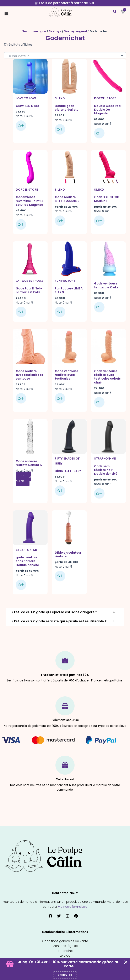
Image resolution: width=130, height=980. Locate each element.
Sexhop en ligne (35, 31)
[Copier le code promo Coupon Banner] (65, 975)
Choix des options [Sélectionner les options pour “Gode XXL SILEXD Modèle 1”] (99, 219)
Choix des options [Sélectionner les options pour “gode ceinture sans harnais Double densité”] (21, 576)
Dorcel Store (105, 98)
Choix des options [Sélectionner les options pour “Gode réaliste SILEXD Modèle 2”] (60, 219)
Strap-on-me (105, 454)
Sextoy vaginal (74, 31)
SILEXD (60, 98)
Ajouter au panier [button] (21, 125)
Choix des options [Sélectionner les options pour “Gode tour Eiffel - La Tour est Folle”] (21, 309)
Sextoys (55, 31)
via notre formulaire (73, 898)
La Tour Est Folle (29, 279)
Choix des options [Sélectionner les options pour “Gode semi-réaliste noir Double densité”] (99, 485)
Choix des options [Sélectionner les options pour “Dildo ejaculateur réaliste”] (60, 568)
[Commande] (65, 55)
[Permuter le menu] (6, 13)
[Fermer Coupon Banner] (126, 962)
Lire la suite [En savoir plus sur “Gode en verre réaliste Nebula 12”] (23, 475)
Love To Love (26, 98)
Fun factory (65, 279)
